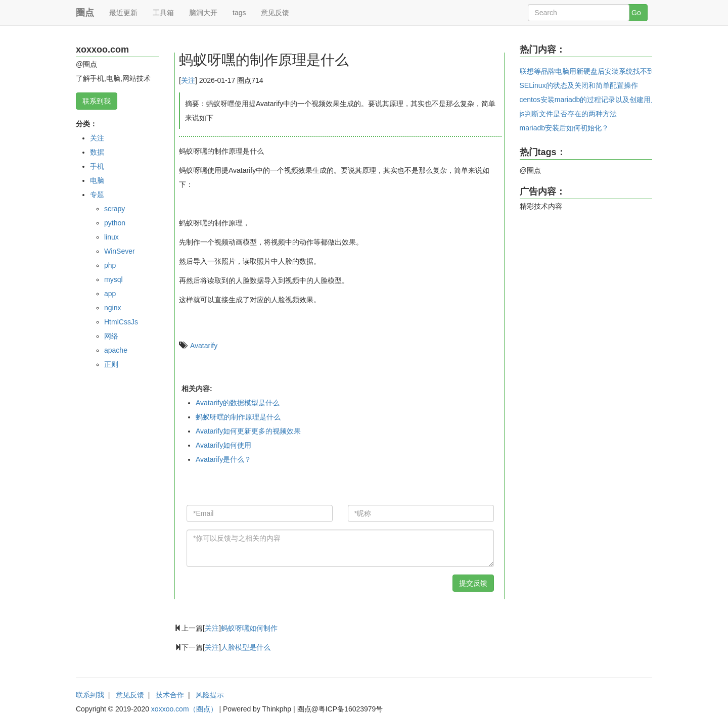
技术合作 (170, 695)
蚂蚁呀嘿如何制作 (249, 628)
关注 (97, 138)
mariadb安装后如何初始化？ (564, 128)
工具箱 (163, 13)
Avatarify (204, 346)
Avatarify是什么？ (223, 459)
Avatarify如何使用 (223, 445)
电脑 (97, 180)
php (110, 265)
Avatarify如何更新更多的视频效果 (248, 431)
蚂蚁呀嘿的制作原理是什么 (238, 417)
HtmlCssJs (121, 322)
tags (239, 13)
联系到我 (97, 101)
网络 (111, 336)
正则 (111, 364)
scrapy (115, 209)
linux (111, 237)
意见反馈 (275, 13)
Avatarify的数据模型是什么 (238, 403)
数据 (97, 152)
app (110, 294)
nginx (112, 308)
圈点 (85, 13)
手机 (97, 166)
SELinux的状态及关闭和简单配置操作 (579, 85)
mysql (113, 279)
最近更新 (123, 13)
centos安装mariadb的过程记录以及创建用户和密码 (600, 100)
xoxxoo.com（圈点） (184, 709)
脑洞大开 (203, 13)
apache (116, 350)
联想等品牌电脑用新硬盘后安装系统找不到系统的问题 (605, 71)
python (115, 223)
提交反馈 (473, 583)
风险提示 (210, 695)
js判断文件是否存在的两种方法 (568, 114)
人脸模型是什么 (246, 647)
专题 (97, 195)
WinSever (120, 251)
